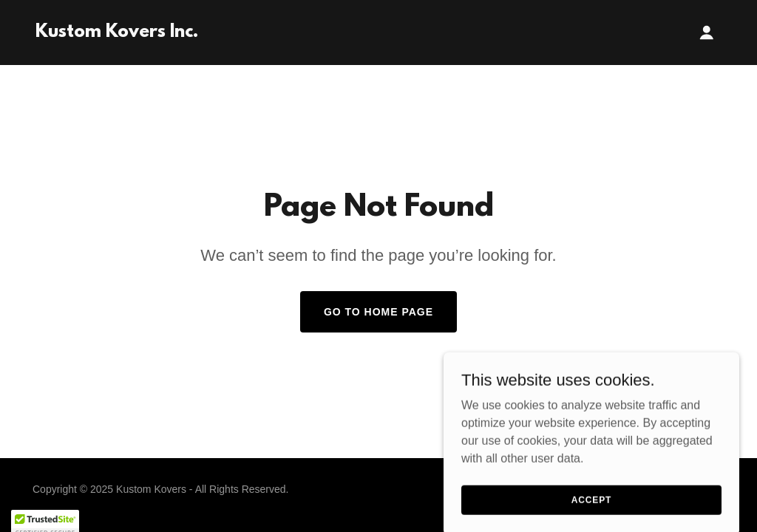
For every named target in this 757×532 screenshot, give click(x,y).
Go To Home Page (378, 312)
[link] (117, 33)
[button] (707, 33)
